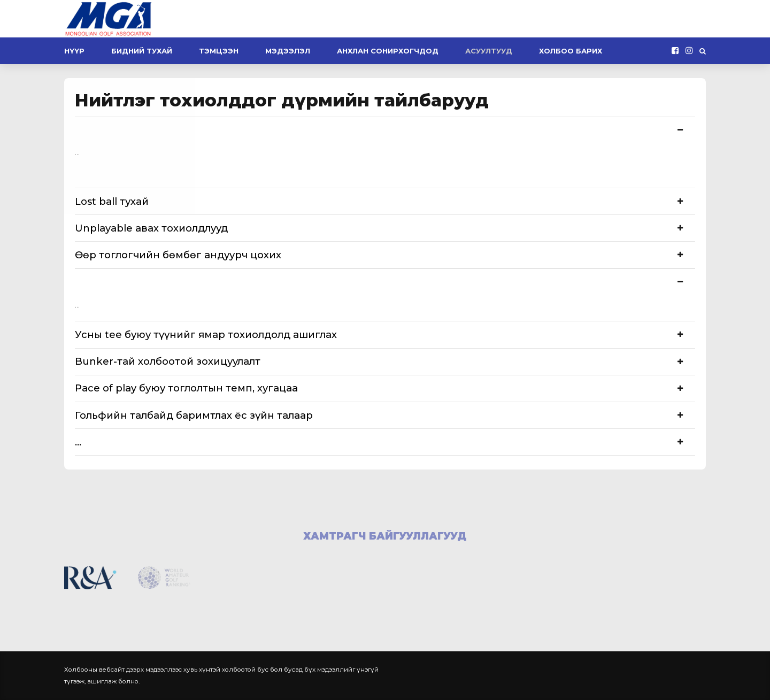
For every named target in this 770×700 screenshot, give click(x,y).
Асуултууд (489, 51)
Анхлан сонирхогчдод (388, 51)
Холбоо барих (571, 51)
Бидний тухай (142, 51)
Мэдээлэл (288, 51)
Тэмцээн (219, 51)
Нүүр (74, 51)
